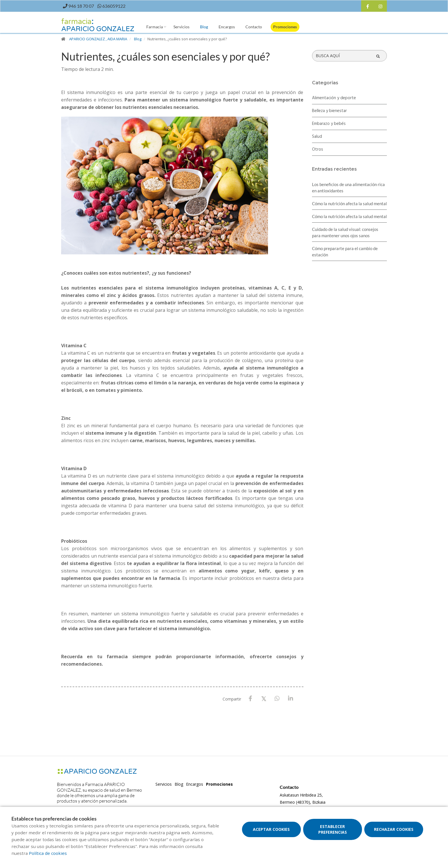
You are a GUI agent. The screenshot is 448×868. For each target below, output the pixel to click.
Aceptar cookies (271, 829)
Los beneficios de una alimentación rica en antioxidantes (348, 187)
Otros (318, 149)
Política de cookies (48, 853)
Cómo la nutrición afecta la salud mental (349, 203)
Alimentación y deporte (334, 98)
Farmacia (155, 27)
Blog (204, 27)
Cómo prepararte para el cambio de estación (345, 252)
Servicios (181, 27)
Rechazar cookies (394, 829)
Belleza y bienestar (329, 111)
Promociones (285, 27)
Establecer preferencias (333, 829)
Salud (317, 137)
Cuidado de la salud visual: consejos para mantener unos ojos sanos (345, 232)
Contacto (254, 27)
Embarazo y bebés (329, 124)
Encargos (227, 27)
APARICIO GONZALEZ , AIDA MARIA (98, 39)
